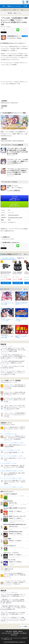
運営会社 (20, 631)
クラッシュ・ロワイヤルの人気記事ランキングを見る (12, 456)
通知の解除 (16, 633)
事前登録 (10, 13)
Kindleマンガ (21, 258)
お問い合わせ (9, 631)
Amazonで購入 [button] (6, 283)
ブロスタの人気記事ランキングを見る (9, 463)
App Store (14, 198)
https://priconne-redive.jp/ (13, 215)
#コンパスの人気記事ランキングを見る (9, 434)
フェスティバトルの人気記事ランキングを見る (11, 450)
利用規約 (15, 631)
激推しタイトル (17, 13)
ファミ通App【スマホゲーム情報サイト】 (10, 10)
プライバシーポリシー (7, 633)
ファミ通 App (6, 2)
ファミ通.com (23, 633)
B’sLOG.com (14, 635)
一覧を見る (25, 254)
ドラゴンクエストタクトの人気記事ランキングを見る (12, 487)
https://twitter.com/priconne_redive (15, 218)
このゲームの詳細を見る (14, 190)
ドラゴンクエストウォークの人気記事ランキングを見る (12, 443)
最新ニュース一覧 (25, 10)
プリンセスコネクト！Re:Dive (8, 239)
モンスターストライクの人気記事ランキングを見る (12, 478)
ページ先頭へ (25, 626)
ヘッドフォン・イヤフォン (8, 258)
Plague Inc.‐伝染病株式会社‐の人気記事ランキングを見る (12, 471)
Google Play (14, 204)
